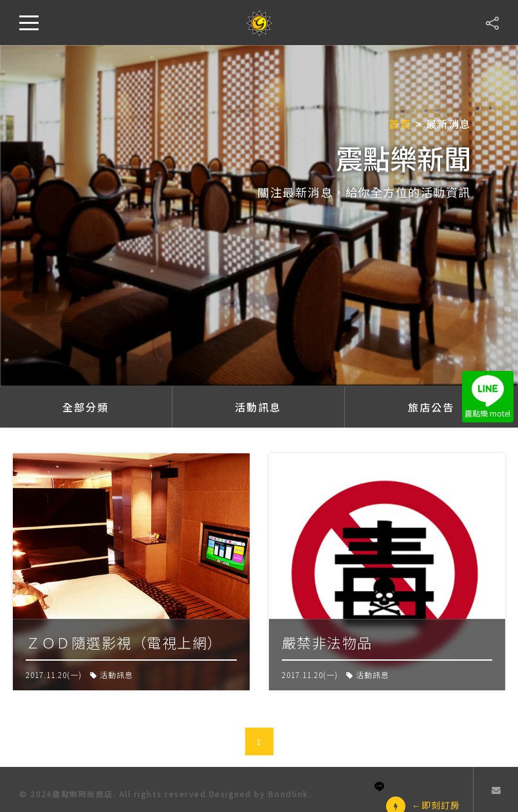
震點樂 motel (487, 397)
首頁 (400, 124)
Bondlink (289, 794)
